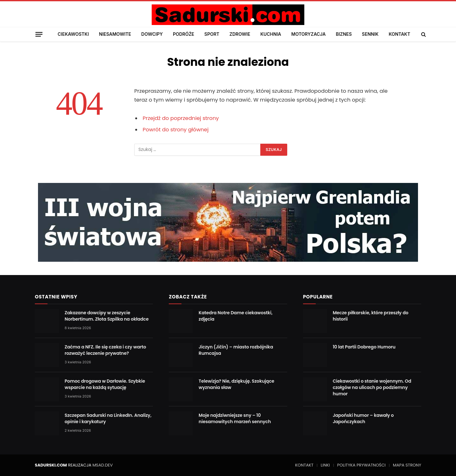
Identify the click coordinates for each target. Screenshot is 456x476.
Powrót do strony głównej (176, 130)
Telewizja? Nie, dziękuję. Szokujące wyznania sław (236, 384)
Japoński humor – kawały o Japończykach (363, 418)
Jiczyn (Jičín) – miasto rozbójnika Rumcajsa (236, 350)
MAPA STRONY (407, 465)
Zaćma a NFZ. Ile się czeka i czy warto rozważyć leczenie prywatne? (105, 350)
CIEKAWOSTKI (73, 34)
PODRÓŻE (184, 34)
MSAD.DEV (103, 465)
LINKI (325, 465)
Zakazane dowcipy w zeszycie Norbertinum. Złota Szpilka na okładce (107, 316)
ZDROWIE (240, 34)
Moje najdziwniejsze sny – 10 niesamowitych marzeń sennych (235, 418)
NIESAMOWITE (115, 34)
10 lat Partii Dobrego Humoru (364, 347)
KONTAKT (399, 34)
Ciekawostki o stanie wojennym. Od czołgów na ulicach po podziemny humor (372, 387)
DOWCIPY (152, 34)
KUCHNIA (271, 34)
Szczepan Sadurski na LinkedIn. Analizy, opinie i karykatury (108, 418)
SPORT (212, 34)
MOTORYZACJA (309, 34)
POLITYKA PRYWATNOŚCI (361, 465)
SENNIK (370, 34)
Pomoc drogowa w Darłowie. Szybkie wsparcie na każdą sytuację (105, 384)
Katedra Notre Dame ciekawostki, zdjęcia (235, 316)
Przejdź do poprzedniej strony (181, 118)
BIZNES (344, 34)
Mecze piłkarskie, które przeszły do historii (371, 316)
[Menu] (39, 34)
